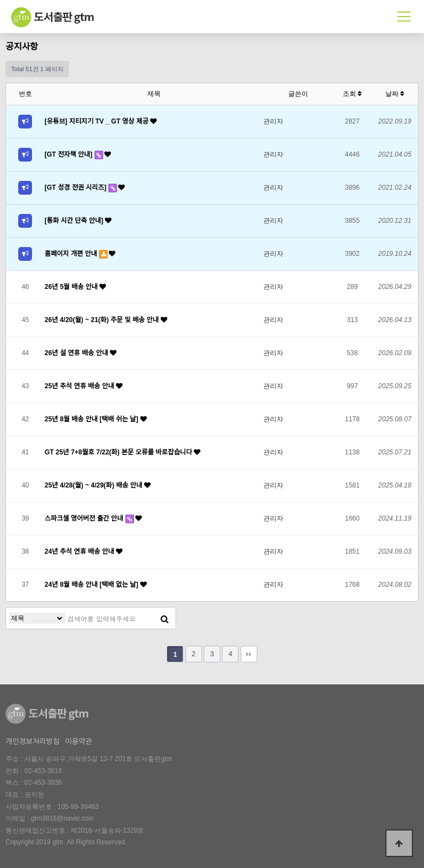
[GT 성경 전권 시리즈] (76, 187)
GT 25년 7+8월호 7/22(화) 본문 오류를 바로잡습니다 (120, 452)
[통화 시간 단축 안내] (75, 221)
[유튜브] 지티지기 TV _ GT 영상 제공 (97, 121)
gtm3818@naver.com (62, 818)
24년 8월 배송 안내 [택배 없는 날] (92, 585)
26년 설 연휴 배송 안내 (77, 353)
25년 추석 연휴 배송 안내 (80, 386)
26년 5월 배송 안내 (72, 287)
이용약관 (79, 741)
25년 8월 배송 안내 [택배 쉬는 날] (92, 419)
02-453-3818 (43, 771)
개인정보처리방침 (33, 741)
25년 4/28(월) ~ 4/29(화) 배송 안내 (94, 485)
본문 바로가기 (0, 0)
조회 (352, 94)
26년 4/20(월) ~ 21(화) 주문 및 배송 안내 (103, 320)
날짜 (395, 94)
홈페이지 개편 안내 (72, 254)
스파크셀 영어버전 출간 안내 (85, 518)
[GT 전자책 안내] (70, 154)
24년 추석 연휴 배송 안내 (80, 551)
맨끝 (249, 654)
